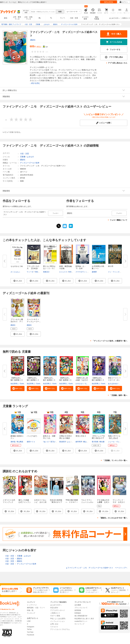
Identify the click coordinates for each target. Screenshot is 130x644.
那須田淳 (63, 442)
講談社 (33, 40)
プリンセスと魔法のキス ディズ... (17, 322)
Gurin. (22, 384)
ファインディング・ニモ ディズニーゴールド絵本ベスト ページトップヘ (97, 568)
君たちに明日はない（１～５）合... (49, 268)
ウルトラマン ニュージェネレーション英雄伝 (87, 502)
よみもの (30, 157)
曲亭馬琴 (79, 442)
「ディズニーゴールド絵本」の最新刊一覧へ (110, 341)
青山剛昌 (20, 442)
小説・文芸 (74, 18)
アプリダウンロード (58, 610)
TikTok (29, 629)
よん (69, 442)
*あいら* (46, 442)
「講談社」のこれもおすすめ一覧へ (113, 518)
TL (51, 18)
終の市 (111, 266)
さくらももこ (15, 272)
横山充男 (87, 442)
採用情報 (78, 610)
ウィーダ (30, 272)
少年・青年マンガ (17, 18)
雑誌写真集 (97, 18)
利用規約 (78, 613)
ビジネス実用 (85, 18)
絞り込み (26, 12)
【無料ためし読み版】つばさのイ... (82, 380)
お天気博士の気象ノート (98, 267)
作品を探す (54, 608)
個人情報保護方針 (81, 616)
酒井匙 (13, 442)
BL (40, 18)
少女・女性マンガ (28, 18)
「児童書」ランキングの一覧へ (115, 460)
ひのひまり (80, 384)
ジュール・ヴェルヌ (115, 442)
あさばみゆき (113, 384)
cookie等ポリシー (81, 621)
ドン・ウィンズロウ (115, 272)
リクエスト (54, 627)
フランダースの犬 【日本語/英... (33, 268)
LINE (29, 621)
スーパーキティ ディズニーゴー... (34, 320)
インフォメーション (58, 621)
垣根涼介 (46, 272)
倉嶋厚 (94, 272)
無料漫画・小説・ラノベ (36, 608)
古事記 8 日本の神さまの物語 (66, 437)
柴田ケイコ (31, 442)
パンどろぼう (32, 436)
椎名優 (102, 442)
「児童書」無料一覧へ (118, 395)
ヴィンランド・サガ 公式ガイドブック (119, 502)
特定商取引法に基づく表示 (84, 619)
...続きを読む (35, 83)
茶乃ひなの (55, 442)
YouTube (30, 632)
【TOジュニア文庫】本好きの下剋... (98, 438)
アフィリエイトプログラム (60, 629)
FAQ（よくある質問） (58, 619)
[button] (18, 281)
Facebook (31, 635)
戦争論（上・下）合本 (81, 267)
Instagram (31, 627)
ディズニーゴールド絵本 (30, 163)
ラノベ (63, 18)
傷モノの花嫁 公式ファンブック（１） (25, 502)
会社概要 (78, 605)
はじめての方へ (114, 18)
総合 (6, 18)
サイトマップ (79, 624)
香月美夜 (95, 442)
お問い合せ (54, 624)
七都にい (88, 384)
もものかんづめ (17, 266)
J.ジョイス (63, 272)
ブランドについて (81, 608)
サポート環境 (55, 616)
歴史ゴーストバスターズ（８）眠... (114, 380)
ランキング (31, 613)
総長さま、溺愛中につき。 (49, 437)
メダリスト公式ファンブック (9, 501)
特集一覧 (30, 610)
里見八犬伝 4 (81, 436)
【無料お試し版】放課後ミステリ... (17, 380)
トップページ (32, 605)
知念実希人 (15, 384)
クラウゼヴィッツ (82, 272)
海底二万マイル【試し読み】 (114, 437)
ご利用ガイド (126, 18)
